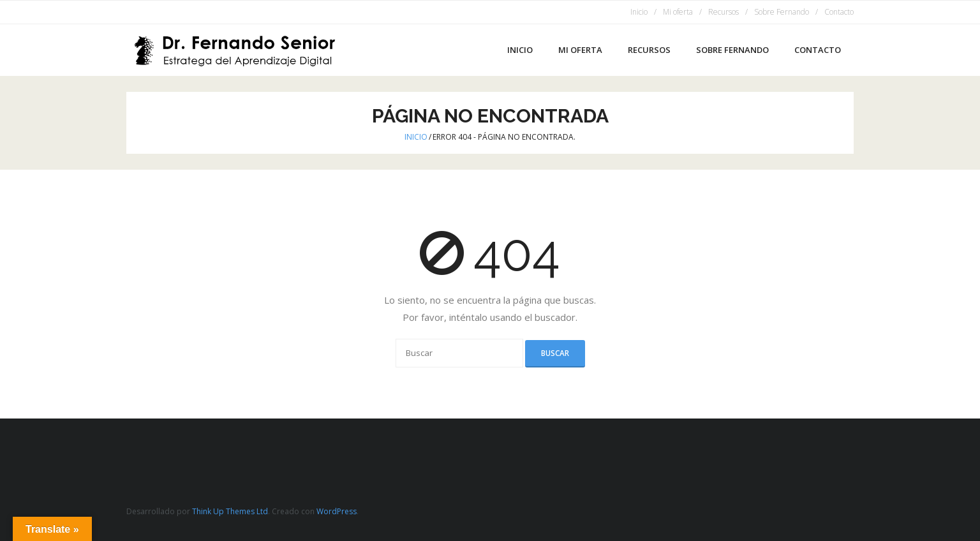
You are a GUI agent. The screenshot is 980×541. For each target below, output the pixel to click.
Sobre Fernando (782, 12)
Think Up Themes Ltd (230, 511)
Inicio (639, 12)
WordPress (337, 511)
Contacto (839, 12)
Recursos (724, 12)
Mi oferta (678, 12)
